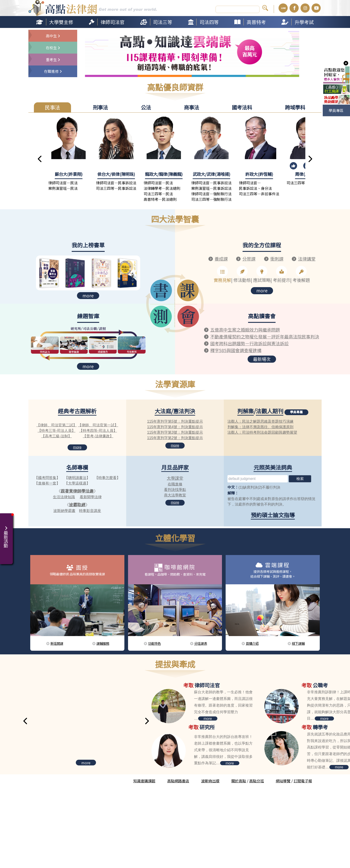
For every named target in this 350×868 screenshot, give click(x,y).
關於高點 (239, 780)
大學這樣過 (77, 483)
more (88, 295)
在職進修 (175, 484)
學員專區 (336, 110)
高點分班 (257, 780)
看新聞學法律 (91, 497)
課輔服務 (103, 643)
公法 (146, 107)
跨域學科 (295, 107)
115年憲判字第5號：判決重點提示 (175, 421)
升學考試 (304, 22)
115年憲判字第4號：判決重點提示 (175, 426)
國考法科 (242, 107)
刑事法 (100, 107)
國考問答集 (47, 477)
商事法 (191, 107)
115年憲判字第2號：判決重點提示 (175, 437)
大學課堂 (175, 478)
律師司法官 (113, 22)
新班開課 (57, 643)
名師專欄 (77, 467)
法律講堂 (307, 258)
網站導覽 (283, 780)
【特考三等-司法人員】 (56, 430)
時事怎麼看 (107, 477)
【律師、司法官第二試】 (57, 425)
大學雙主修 (61, 22)
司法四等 (209, 22)
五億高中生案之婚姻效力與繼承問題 (243, 329)
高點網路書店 (178, 780)
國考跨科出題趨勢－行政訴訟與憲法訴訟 (247, 342)
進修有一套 (47, 483)
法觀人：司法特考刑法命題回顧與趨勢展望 (262, 432)
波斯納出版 (210, 780)
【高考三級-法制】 (56, 436)
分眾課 (249, 258)
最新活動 (6, 534)
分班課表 (201, 643)
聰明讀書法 (77, 477)
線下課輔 (298, 643)
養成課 (221, 258)
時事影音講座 (90, 510)
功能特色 (154, 643)
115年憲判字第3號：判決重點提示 (175, 432)
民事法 (52, 107)
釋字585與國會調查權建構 (234, 349)
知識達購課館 (144, 780)
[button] (40, 159)
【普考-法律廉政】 (98, 436)
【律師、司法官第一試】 (98, 425)
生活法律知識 (64, 497)
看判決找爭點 (175, 489)
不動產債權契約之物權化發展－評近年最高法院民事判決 (262, 336)
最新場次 (262, 357)
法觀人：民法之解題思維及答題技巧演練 (260, 421)
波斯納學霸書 (64, 510)
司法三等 (163, 22)
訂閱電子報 (303, 780)
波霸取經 (77, 504)
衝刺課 (277, 258)
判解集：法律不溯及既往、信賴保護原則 (260, 426)
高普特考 (256, 22)
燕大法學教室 (175, 495)
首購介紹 (252, 643)
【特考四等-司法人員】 (98, 430)
